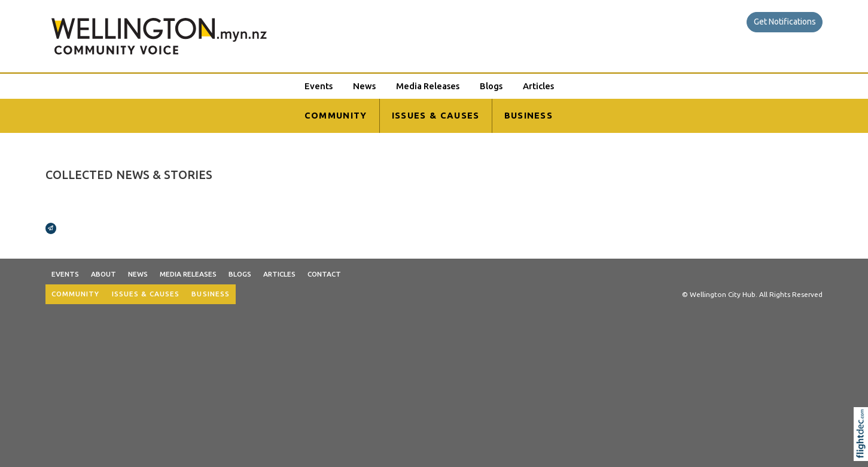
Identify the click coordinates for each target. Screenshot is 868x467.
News (364, 86)
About (103, 274)
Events (319, 86)
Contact (324, 274)
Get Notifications (785, 22)
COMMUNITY (336, 115)
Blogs (491, 86)
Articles (538, 86)
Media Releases (428, 86)
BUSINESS (529, 115)
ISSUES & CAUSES (436, 115)
